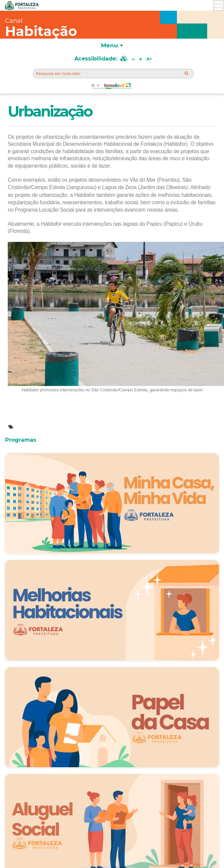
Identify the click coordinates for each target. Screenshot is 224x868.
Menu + (112, 45)
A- (134, 59)
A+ (149, 59)
